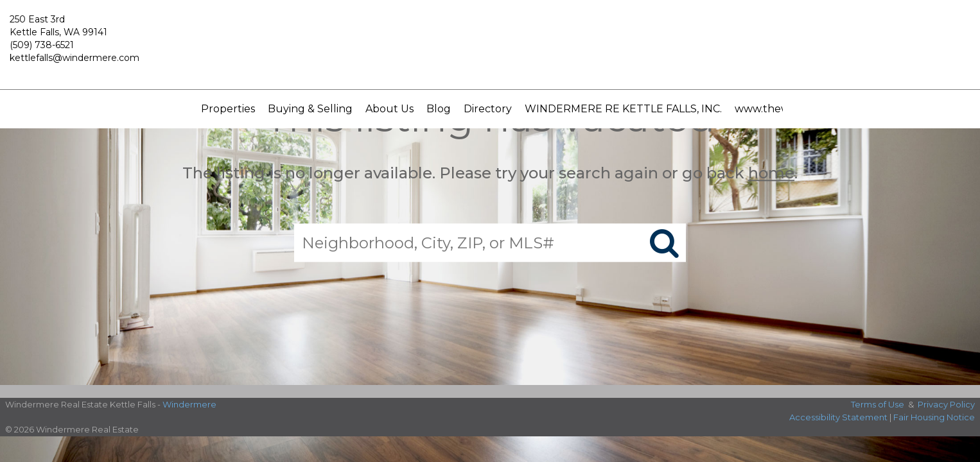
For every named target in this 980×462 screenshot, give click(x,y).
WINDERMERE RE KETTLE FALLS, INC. (623, 109)
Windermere (189, 404)
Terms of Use (878, 404)
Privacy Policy (946, 404)
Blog (439, 109)
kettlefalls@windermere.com (74, 58)
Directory (488, 109)
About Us (389, 109)
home (771, 173)
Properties (228, 109)
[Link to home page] (490, 45)
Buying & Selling (310, 109)
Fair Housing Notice (934, 417)
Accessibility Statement (838, 417)
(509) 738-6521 (42, 45)
